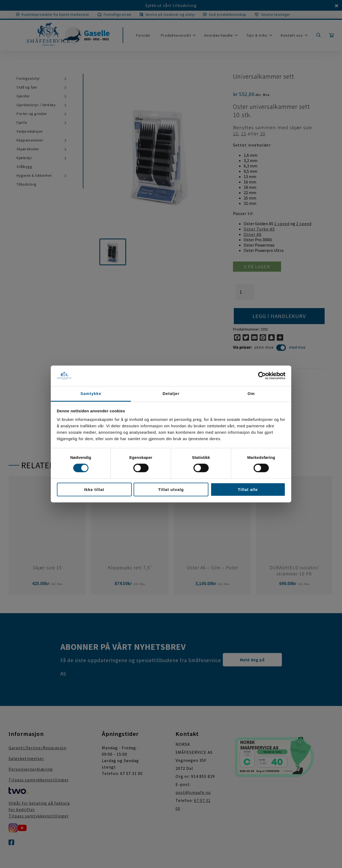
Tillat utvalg (171, 489)
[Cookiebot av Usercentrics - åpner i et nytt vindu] (262, 376)
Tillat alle (248, 489)
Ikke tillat (94, 489)
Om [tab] (251, 393)
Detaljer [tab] (171, 393)
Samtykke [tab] (91, 393)
